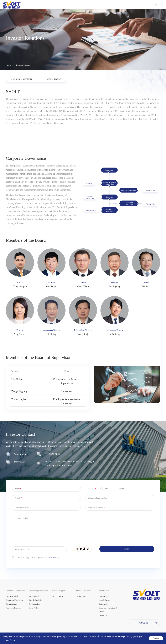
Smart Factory (34, 608)
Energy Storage (11, 604)
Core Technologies (36, 600)
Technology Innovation (39, 591)
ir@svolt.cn (20, 466)
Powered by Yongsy (76, 636)
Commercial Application (15, 600)
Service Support (59, 591)
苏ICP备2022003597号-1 (55, 636)
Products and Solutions (15, 591)
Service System (58, 596)
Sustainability (104, 604)
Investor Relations (24, 65)
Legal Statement (12, 640)
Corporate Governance (22, 79)
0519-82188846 (52, 458)
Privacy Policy (53, 562)
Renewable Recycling (14, 608)
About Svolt (104, 591)
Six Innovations (35, 604)
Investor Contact (53, 79)
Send (127, 553)
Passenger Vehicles (13, 596)
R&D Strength (34, 596)
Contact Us (103, 616)
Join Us (101, 612)
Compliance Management (108, 608)
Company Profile (105, 596)
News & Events (104, 600)
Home (8, 65)
